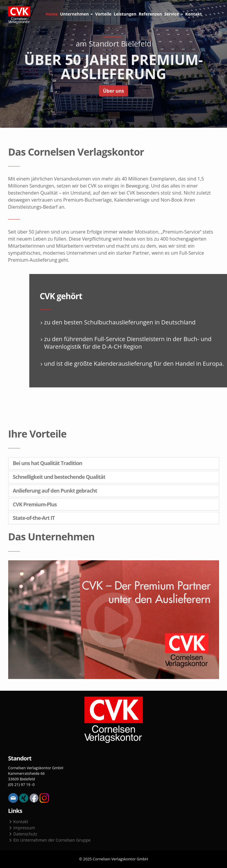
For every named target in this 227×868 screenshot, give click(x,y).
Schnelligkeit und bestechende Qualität (59, 477)
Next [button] (214, 64)
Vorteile (103, 14)
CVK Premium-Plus (35, 505)
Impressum (22, 828)
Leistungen (125, 14)
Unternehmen (76, 14)
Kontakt (194, 14)
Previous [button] (13, 64)
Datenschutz (23, 834)
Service (174, 14)
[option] (113, 64)
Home (52, 14)
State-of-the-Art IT (34, 518)
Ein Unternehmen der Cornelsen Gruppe (50, 840)
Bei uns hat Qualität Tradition (48, 463)
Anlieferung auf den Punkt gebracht (55, 491)
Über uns (113, 92)
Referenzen (150, 14)
